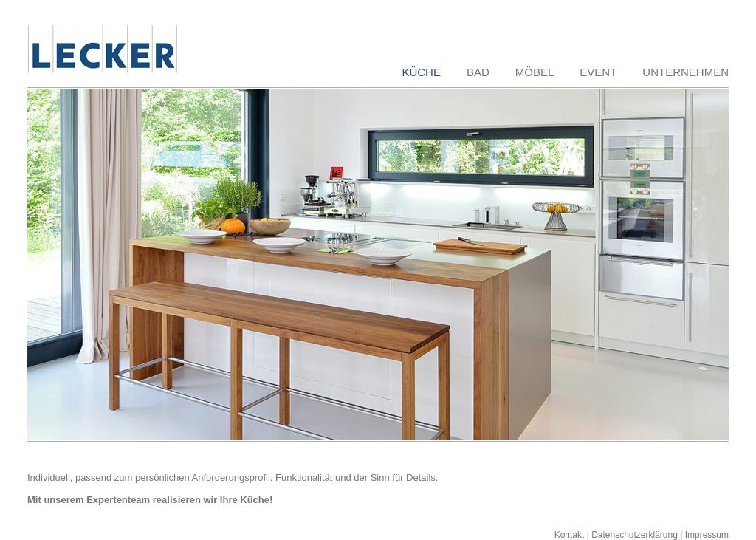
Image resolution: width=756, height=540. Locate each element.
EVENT (598, 72)
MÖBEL (535, 72)
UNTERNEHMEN (685, 72)
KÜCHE (421, 72)
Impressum (707, 535)
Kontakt (570, 535)
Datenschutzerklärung (635, 535)
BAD (478, 72)
